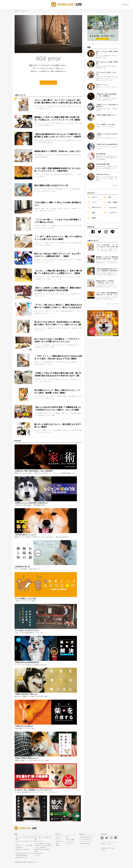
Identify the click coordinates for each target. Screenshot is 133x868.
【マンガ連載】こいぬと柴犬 (42, 844)
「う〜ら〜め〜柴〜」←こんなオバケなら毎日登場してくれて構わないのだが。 (58, 221)
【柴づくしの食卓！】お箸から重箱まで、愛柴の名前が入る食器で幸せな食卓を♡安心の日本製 (58, 289)
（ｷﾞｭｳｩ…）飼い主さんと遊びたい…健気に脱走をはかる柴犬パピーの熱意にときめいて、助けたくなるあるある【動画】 (58, 307)
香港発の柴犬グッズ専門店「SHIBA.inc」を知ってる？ (58, 151)
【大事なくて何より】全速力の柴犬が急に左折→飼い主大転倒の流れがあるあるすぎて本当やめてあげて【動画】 (58, 375)
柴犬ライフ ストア (39, 841)
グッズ (92, 202)
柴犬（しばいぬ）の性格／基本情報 (24, 838)
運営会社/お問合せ (85, 844)
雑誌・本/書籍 (110, 202)
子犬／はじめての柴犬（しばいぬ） (24, 842)
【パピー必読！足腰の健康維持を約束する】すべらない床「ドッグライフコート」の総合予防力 (58, 170)
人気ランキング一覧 (112, 304)
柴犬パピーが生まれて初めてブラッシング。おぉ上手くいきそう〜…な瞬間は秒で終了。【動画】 (58, 255)
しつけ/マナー (110, 213)
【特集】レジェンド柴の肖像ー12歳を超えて (24, 847)
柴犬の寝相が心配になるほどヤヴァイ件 (51, 186)
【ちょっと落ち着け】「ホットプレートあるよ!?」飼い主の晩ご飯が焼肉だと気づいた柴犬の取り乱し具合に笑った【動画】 (58, 102)
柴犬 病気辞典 (38, 854)
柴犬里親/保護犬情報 (21, 856)
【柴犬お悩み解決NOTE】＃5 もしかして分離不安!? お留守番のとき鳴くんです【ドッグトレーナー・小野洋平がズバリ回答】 (58, 136)
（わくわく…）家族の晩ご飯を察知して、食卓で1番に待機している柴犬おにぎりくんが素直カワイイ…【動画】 (58, 272)
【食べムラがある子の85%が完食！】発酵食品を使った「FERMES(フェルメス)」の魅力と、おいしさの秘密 (58, 409)
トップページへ (47, 83)
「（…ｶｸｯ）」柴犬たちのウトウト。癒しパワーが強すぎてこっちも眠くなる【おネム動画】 (58, 238)
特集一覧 (115, 185)
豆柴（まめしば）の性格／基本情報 (43, 838)
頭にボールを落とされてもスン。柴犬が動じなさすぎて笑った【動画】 (58, 426)
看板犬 (92, 218)
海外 (107, 197)
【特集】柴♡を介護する (22, 850)
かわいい (93, 197)
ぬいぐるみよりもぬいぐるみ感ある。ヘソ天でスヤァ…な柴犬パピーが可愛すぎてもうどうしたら (58, 340)
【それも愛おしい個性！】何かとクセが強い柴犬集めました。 (58, 204)
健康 (91, 213)
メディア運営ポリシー (86, 840)
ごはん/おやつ (110, 207)
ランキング (37, 856)
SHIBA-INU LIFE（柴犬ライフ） (27, 862)
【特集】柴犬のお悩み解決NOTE (42, 851)
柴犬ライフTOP (106, 844)
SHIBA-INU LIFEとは (21, 858)
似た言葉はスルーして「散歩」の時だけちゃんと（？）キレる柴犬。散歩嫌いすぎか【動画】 (58, 392)
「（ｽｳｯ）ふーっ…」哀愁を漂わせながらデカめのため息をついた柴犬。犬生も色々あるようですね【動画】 (58, 357)
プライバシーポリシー (86, 842)
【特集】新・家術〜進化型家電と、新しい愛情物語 (43, 847)
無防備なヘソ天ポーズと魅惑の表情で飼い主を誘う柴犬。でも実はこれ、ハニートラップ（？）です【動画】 (58, 119)
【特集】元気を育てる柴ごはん (24, 854)
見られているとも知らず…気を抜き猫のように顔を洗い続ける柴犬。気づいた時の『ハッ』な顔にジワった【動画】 (58, 324)
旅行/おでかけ (94, 207)
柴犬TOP (17, 11)
